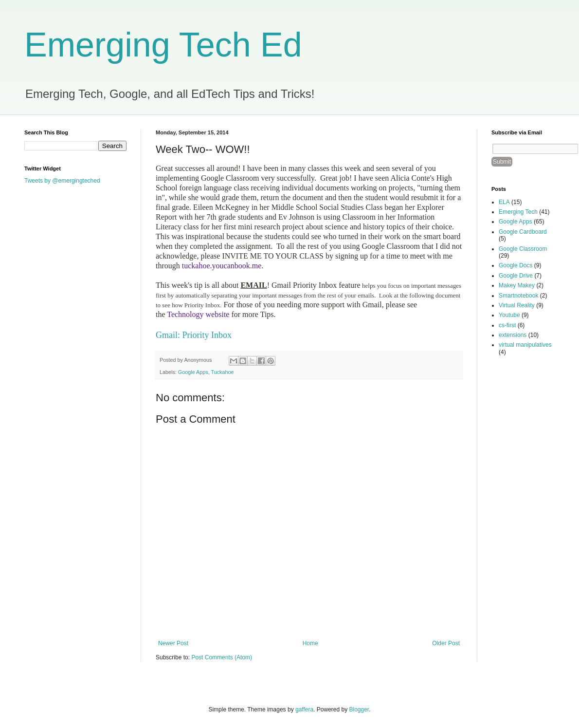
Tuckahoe (222, 372)
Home (310, 643)
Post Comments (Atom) (222, 657)
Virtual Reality (517, 305)
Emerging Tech (518, 212)
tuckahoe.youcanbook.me (222, 266)
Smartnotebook (518, 296)
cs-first (507, 325)
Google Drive (516, 276)
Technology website (198, 314)
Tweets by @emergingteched (62, 181)
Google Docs (516, 265)
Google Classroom (523, 249)
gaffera (304, 709)
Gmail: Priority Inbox (194, 335)
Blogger (359, 709)
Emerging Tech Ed (163, 45)
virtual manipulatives (525, 345)
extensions (513, 335)
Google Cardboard (523, 232)
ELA (504, 202)
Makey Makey (517, 285)
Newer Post (173, 643)
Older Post (446, 643)
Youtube (509, 315)
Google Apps (193, 372)
